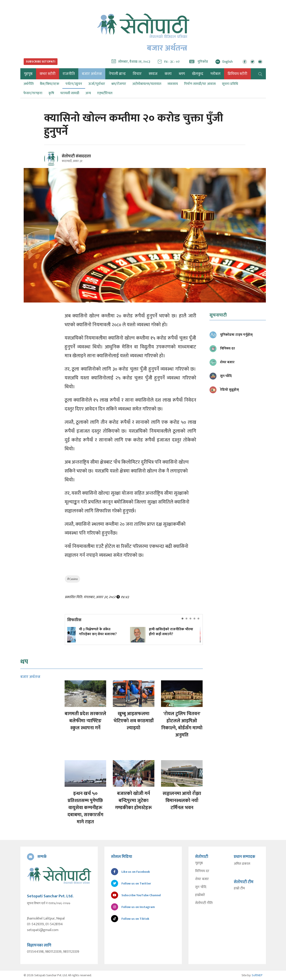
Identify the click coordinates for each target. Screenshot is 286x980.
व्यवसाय (173, 84)
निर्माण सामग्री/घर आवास (200, 84)
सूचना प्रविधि (230, 84)
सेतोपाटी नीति (204, 903)
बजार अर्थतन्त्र (92, 74)
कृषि (51, 93)
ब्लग (182, 74)
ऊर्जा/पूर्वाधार (97, 84)
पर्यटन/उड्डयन (74, 84)
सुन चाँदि (201, 887)
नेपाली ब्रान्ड (117, 74)
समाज (153, 74)
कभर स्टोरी (48, 74)
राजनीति (69, 74)
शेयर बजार (202, 879)
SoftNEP (257, 975)
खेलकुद (198, 74)
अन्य (88, 93)
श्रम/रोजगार (119, 84)
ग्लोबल (215, 74)
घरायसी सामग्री (70, 93)
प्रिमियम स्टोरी (237, 74)
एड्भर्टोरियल (105, 93)
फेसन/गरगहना (33, 93)
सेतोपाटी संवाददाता (76, 156)
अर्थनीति (29, 84)
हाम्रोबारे (200, 895)
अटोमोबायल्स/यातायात (147, 84)
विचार (137, 74)
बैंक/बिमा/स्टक (50, 84)
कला (168, 74)
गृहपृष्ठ (199, 863)
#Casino (72, 579)
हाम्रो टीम (239, 888)
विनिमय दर (202, 871)
